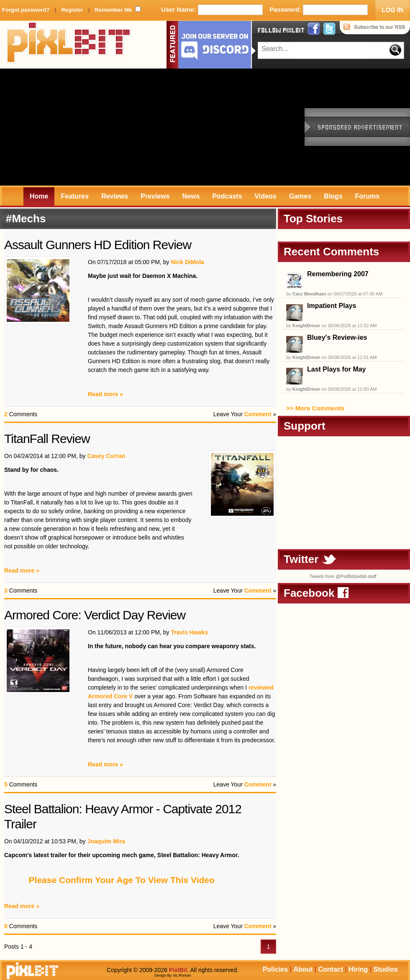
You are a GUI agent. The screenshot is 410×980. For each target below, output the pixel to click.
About (303, 969)
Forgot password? (26, 10)
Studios (386, 969)
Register (72, 10)
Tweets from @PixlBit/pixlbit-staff (343, 576)
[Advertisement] (102, 127)
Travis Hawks (189, 632)
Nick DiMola (187, 262)
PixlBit (69, 45)
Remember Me (114, 10)
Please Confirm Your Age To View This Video (122, 880)
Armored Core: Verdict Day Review (95, 615)
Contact (331, 969)
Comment (258, 414)
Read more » (105, 394)
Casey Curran (106, 456)
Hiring (358, 969)
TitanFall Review (47, 439)
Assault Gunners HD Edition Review (98, 245)
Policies (275, 969)
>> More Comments (315, 408)
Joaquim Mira (106, 841)
